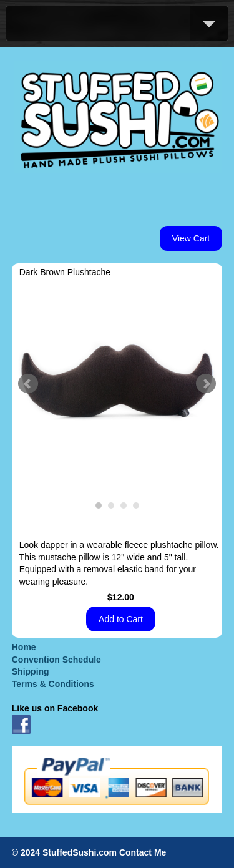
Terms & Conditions (53, 684)
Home (24, 647)
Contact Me (143, 852)
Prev (28, 384)
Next (206, 384)
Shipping (31, 671)
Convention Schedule (56, 660)
